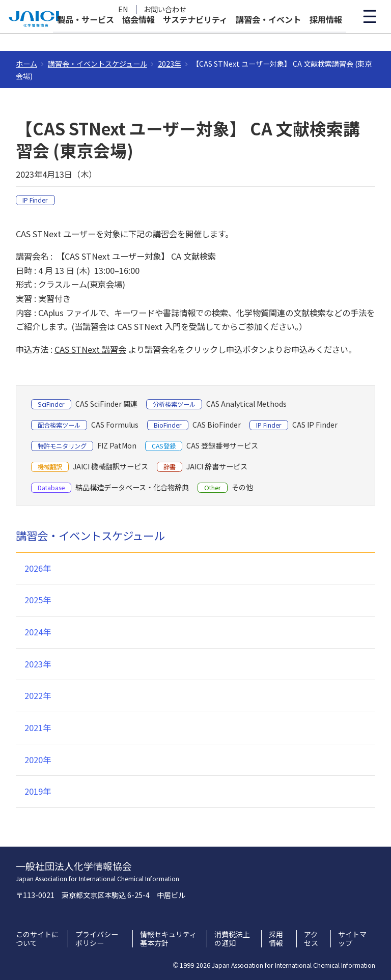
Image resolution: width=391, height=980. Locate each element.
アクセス (311, 939)
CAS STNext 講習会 (90, 349)
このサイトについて (37, 939)
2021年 (38, 727)
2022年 (38, 695)
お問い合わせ (165, 9)
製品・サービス (86, 37)
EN (123, 9)
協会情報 (138, 37)
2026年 (38, 568)
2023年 (170, 64)
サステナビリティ (195, 37)
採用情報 (326, 37)
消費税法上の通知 (232, 939)
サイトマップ (352, 939)
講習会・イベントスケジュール (97, 64)
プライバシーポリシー (97, 939)
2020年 (38, 760)
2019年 (38, 791)
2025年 (38, 600)
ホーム (26, 64)
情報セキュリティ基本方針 (168, 939)
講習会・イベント (268, 37)
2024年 (38, 632)
